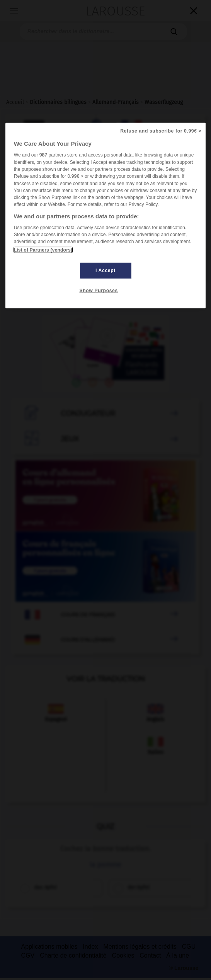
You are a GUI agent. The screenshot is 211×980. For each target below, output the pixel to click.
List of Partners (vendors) (43, 250)
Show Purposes (99, 290)
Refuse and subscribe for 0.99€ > (161, 131)
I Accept (105, 270)
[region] (106, 215)
